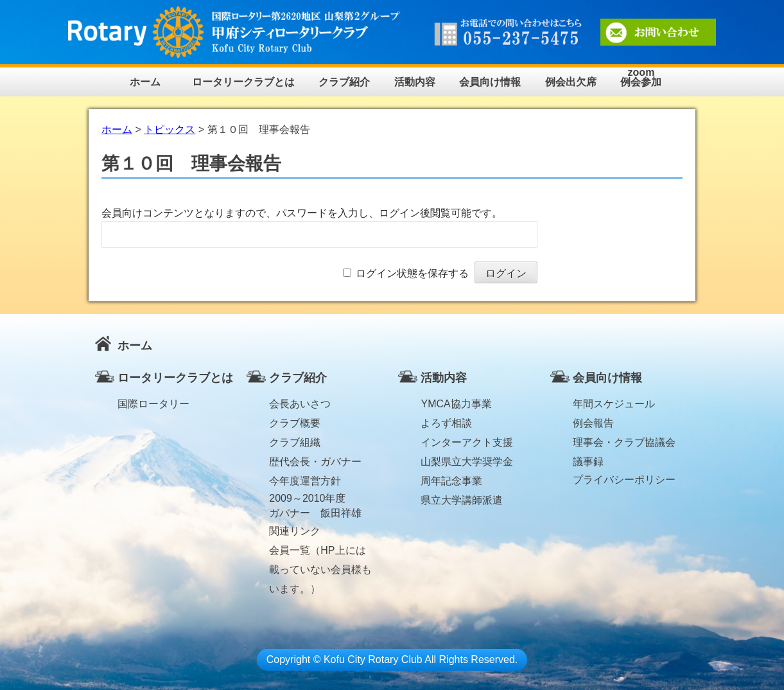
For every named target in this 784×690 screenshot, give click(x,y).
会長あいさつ (300, 404)
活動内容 (415, 82)
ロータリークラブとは (243, 82)
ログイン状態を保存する (412, 273)
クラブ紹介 (344, 82)
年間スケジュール (614, 404)
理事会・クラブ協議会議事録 (624, 445)
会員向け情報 (490, 82)
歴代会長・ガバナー (315, 462)
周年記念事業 (451, 481)
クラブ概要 (295, 423)
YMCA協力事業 (456, 404)
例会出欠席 (571, 82)
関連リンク (295, 531)
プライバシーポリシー (624, 480)
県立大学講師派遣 (462, 500)
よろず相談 (446, 423)
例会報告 (593, 423)
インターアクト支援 (467, 442)
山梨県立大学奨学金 (467, 462)
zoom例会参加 (641, 77)
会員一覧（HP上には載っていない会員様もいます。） (320, 553)
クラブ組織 (295, 442)
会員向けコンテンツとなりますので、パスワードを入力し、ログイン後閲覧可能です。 (302, 213)
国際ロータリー (153, 404)
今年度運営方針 (305, 481)
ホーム (145, 82)
